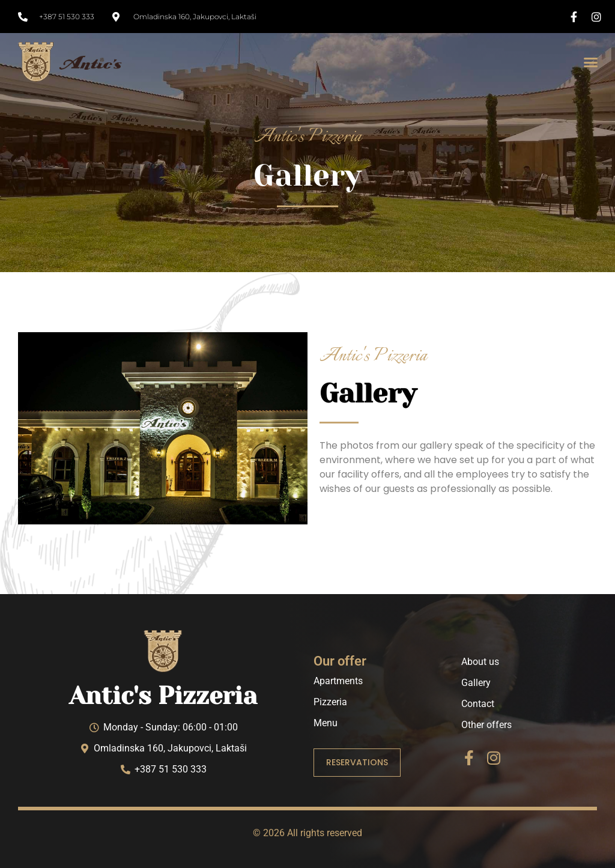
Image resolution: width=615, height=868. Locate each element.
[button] (590, 62)
